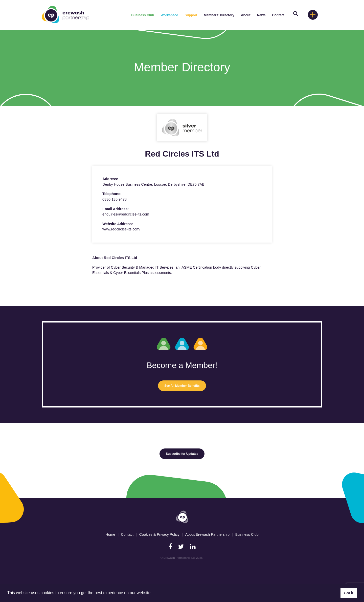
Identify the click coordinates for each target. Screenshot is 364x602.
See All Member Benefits (182, 386)
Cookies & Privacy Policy (159, 534)
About (246, 15)
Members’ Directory (219, 15)
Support (191, 15)
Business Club (143, 15)
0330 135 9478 (115, 199)
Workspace (169, 15)
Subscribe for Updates (182, 454)
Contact (278, 15)
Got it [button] (349, 593)
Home (110, 534)
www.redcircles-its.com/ (121, 229)
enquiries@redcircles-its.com (126, 214)
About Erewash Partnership (207, 534)
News (261, 15)
